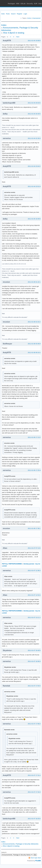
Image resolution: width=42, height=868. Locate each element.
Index (3, 14)
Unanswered (36, 18)
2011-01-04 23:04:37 (35, 166)
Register (19, 14)
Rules (8, 14)
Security (30, 4)
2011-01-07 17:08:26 (35, 724)
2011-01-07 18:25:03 (35, 819)
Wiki (18, 4)
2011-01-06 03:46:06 (35, 344)
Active (29, 18)
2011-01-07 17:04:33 (35, 686)
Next (18, 37)
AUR (36, 4)
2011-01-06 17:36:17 (35, 528)
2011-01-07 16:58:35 (35, 661)
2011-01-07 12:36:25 (35, 571)
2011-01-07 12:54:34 (35, 595)
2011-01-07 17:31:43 (35, 775)
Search (13, 14)
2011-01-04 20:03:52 (35, 103)
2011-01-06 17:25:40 (35, 470)
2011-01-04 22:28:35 (35, 138)
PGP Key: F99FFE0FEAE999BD (12, 564)
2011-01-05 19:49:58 (35, 219)
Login (25, 14)
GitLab (23, 4)
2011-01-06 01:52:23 (35, 322)
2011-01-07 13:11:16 (35, 617)
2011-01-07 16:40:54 (35, 650)
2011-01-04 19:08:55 (35, 41)
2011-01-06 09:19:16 (35, 353)
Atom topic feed (36, 858)
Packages (11, 4)
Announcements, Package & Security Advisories (20, 844)
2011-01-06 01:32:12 (35, 282)
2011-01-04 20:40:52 (35, 114)
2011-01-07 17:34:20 (35, 792)
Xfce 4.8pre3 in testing (14, 33)
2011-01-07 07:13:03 (35, 548)
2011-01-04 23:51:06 (35, 186)
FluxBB (38, 861)
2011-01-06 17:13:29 (35, 437)
